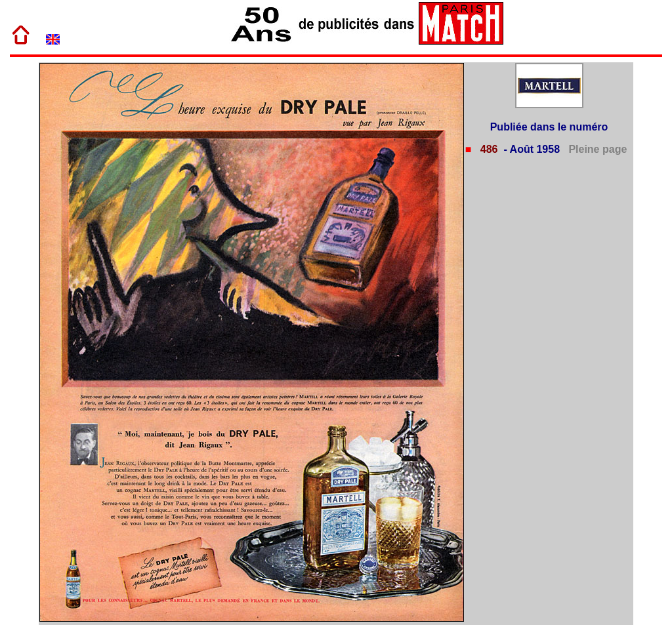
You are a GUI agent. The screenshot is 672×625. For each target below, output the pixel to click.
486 (487, 149)
